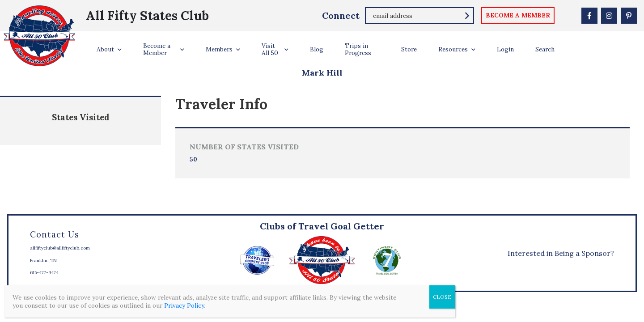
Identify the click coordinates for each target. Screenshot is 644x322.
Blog (317, 49)
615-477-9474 (44, 273)
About (105, 49)
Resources (453, 49)
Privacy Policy (184, 305)
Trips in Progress (358, 49)
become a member (518, 15)
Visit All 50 (270, 49)
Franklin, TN (43, 261)
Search (545, 49)
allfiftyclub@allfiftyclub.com (60, 248)
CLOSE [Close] (442, 297)
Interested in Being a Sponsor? (561, 253)
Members (219, 49)
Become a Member (157, 49)
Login (505, 49)
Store (409, 49)
